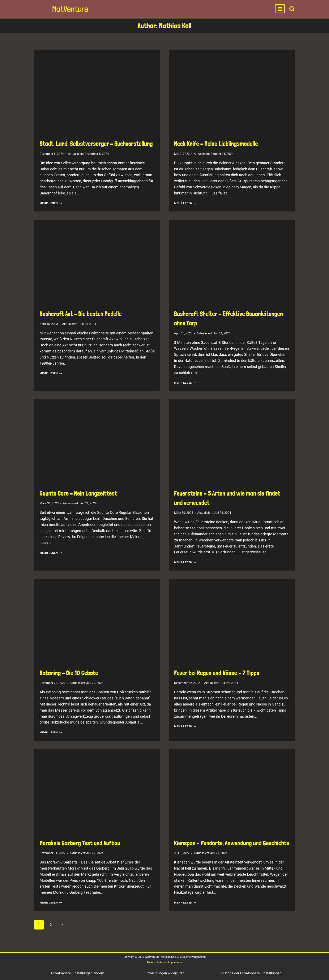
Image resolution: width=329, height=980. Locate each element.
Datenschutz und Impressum (164, 962)
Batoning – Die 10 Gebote (69, 673)
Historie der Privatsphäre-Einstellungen (251, 973)
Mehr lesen (52, 203)
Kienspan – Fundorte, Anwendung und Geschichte (232, 843)
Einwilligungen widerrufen (165, 973)
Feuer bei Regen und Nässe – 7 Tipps (217, 673)
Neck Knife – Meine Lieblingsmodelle (216, 144)
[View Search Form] (292, 9)
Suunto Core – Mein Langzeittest (78, 493)
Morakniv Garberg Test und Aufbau (80, 843)
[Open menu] (280, 9)
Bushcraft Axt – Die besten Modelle (81, 314)
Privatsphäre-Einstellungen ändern (78, 973)
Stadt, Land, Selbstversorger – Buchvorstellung (96, 144)
